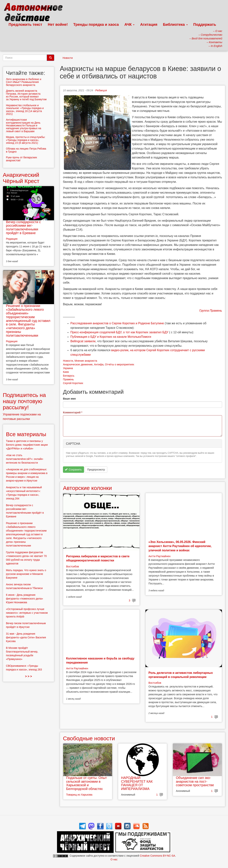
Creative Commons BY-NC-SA (157, 856)
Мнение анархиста (86, 361)
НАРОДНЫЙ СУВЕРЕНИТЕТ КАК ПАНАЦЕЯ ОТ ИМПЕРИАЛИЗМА (137, 783)
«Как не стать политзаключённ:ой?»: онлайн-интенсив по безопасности (25, 459)
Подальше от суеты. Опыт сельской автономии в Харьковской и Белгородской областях (87, 783)
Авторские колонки (87, 488)
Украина (68, 368)
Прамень (68, 379)
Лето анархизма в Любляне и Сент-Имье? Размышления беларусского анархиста (24, 82)
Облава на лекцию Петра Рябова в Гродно (26, 150)
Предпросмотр (96, 470)
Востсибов (72, 566)
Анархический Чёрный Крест (21, 178)
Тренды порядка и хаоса (96, 24)
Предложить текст (25, 24)
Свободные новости (89, 738)
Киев (66, 372)
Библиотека (175, 24)
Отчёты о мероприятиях (119, 364)
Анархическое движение (78, 364)
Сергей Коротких (73, 383)
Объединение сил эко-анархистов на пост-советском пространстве (195, 782)
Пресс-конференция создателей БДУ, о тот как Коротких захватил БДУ (119, 332)
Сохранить (73, 470)
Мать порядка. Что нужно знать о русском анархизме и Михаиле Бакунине (26, 574)
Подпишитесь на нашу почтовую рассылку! (24, 401)
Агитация (149, 24)
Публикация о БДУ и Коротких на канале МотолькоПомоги (111, 337)
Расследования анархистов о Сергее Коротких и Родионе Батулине (117, 323)
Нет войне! (58, 24)
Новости (68, 58)
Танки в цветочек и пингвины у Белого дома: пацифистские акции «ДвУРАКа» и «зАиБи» (27, 445)
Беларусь (69, 376)
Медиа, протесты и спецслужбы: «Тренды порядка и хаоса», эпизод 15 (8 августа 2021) (26, 140)
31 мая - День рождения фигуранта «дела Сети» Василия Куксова (26, 637)
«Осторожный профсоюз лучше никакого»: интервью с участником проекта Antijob (27, 613)
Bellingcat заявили (83, 341)
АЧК (130, 24)
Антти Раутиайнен (159, 556)
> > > (29, 676)
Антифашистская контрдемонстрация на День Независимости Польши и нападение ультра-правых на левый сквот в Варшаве (24, 125)
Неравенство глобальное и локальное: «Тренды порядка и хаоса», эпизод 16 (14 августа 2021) (25, 110)
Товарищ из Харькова (79, 795)
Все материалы (26, 434)
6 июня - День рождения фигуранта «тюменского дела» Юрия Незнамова (24, 599)
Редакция (101, 90)
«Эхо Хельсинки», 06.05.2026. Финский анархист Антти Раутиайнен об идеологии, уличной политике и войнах (180, 546)
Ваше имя (69, 399)
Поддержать (205, 24)
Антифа (99, 364)
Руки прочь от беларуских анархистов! (22, 159)
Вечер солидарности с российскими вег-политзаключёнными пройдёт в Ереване (23, 228)
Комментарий (73, 412)
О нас (114, 859)
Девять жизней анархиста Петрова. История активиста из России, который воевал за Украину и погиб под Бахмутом (26, 95)
